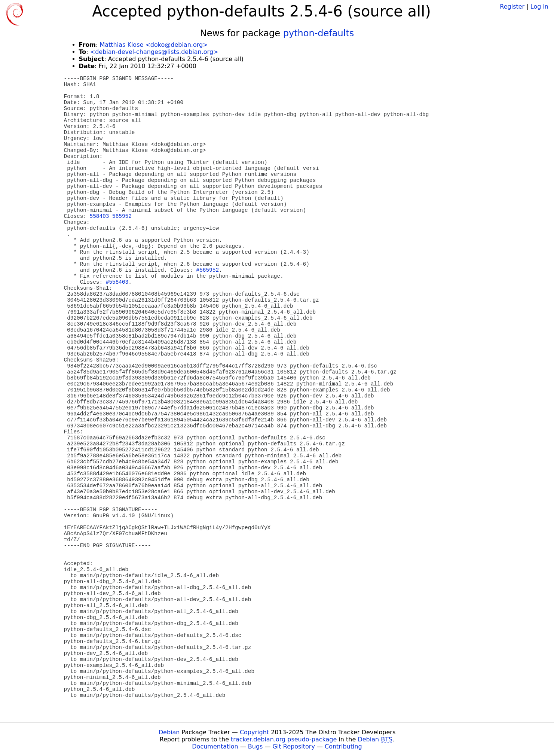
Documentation (215, 746)
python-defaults (319, 33)
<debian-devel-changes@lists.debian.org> (154, 52)
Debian (169, 732)
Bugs (255, 746)
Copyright (254, 732)
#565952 (208, 270)
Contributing (343, 746)
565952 (122, 216)
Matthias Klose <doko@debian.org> (154, 45)
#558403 (117, 282)
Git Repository (294, 746)
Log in (539, 7)
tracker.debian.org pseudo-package (284, 739)
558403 (100, 216)
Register (512, 7)
